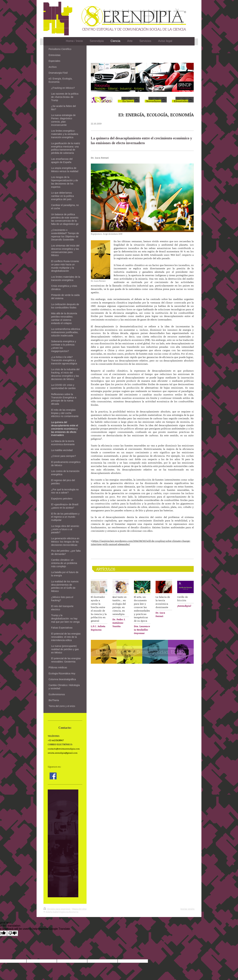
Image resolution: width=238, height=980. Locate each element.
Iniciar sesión (188, 909)
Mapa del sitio (79, 909)
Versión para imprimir (57, 909)
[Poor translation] (13, 933)
